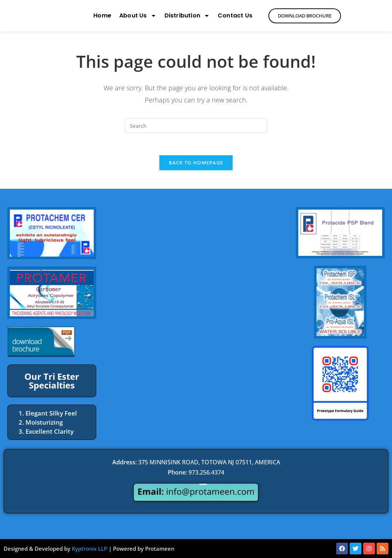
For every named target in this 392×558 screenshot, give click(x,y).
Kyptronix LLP (90, 549)
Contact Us (235, 15)
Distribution (187, 16)
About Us (138, 16)
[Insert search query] (196, 126)
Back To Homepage (196, 163)
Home (102, 15)
